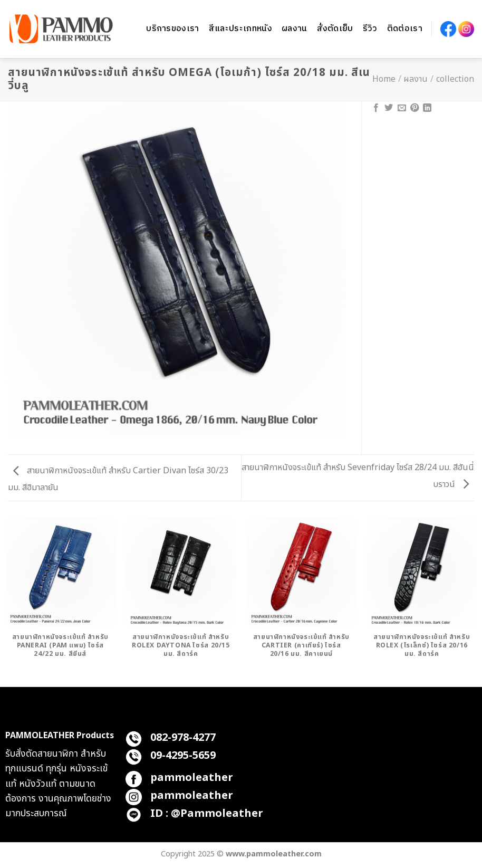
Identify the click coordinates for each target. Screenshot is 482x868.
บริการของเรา (173, 29)
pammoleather (192, 778)
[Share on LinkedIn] (427, 108)
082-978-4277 (183, 738)
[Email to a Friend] (402, 108)
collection (455, 79)
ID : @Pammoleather (207, 814)
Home (384, 79)
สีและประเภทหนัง (240, 29)
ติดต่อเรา (405, 29)
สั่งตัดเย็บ (335, 29)
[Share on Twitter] (389, 108)
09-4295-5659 (183, 756)
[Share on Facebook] (376, 108)
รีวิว (370, 29)
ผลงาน (295, 29)
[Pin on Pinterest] (414, 108)
